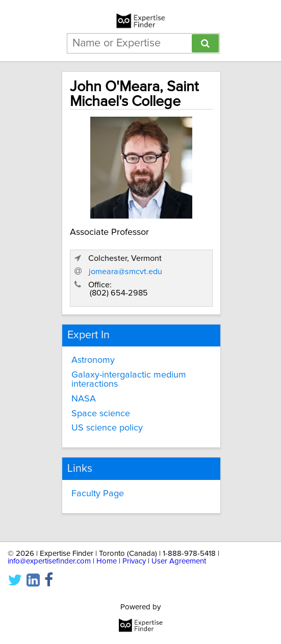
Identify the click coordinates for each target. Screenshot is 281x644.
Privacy (134, 561)
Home (107, 561)
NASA (84, 399)
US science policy (107, 428)
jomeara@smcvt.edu (125, 272)
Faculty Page (98, 494)
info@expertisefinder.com (49, 561)
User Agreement (179, 561)
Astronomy (93, 360)
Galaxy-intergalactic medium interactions (129, 380)
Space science (101, 414)
